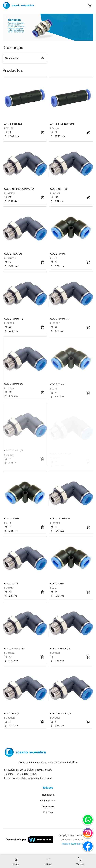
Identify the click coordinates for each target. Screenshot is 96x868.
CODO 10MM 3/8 (14, 387)
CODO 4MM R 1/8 (60, 648)
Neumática (48, 795)
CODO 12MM (57, 389)
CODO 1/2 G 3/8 (13, 254)
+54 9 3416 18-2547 (26, 774)
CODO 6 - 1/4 (12, 713)
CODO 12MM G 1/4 (61, 454)
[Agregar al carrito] (42, 132)
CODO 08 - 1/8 (59, 189)
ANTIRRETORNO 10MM (63, 124)
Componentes (48, 801)
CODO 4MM (57, 584)
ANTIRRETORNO (13, 124)
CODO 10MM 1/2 (14, 319)
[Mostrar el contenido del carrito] (90, 5)
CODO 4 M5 (11, 584)
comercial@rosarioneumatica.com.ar (32, 778)
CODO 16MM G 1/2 (61, 519)
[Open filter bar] (48, 859)
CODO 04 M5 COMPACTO (19, 189)
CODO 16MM (12, 519)
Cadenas (48, 812)
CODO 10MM (58, 254)
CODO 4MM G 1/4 (14, 648)
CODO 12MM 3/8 (14, 454)
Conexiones (12, 58)
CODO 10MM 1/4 (60, 320)
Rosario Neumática (73, 844)
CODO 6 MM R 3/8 (61, 713)
